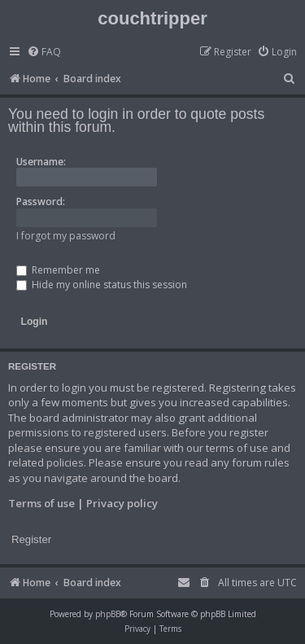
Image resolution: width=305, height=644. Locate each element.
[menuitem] (44, 53)
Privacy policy (122, 503)
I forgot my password (66, 236)
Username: (41, 162)
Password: (41, 202)
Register (31, 539)
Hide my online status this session (102, 285)
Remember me (58, 270)
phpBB (108, 614)
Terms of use (41, 503)
